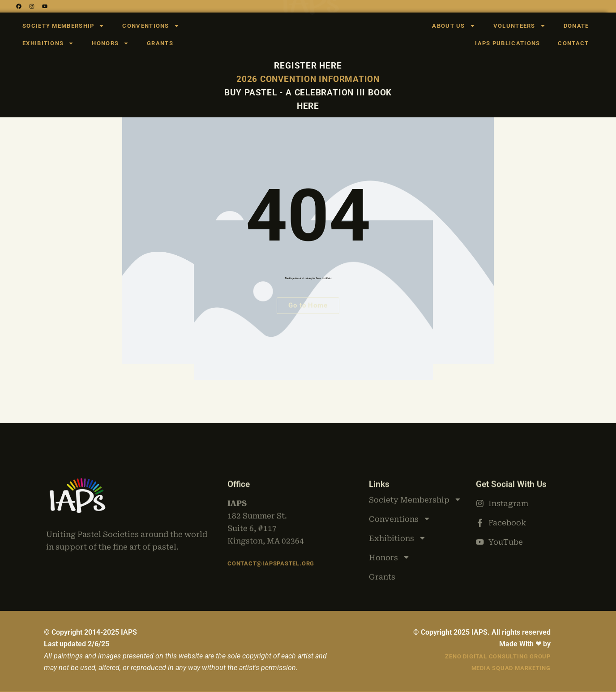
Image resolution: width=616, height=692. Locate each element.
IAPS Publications (507, 43)
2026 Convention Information (308, 79)
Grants (160, 43)
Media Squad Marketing (511, 668)
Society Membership (63, 26)
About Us (453, 26)
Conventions (151, 26)
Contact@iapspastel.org (271, 557)
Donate (576, 26)
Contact (573, 43)
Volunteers (520, 26)
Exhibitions (48, 43)
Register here (308, 66)
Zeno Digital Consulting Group (498, 656)
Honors (110, 43)
